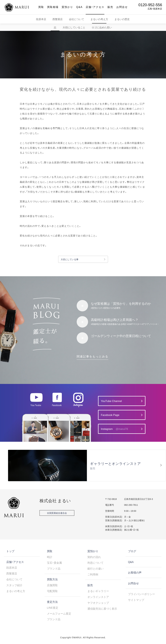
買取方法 (52, 579)
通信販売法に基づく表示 (102, 609)
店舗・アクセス (95, 7)
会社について (77, 19)
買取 (41, 7)
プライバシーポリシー (141, 594)
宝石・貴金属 (54, 563)
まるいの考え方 (99, 19)
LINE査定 (53, 608)
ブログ (132, 551)
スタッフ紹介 (14, 585)
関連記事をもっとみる (92, 356)
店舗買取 (52, 585)
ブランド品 (54, 568)
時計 (50, 557)
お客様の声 (135, 572)
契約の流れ (94, 557)
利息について (95, 563)
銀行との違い (95, 568)
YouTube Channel (111, 401)
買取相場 (53, 7)
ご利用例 (93, 574)
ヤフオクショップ (98, 603)
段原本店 (41, 19)
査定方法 (52, 602)
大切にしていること (74, 27)
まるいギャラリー (98, 591)
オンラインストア (98, 597)
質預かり (67, 7)
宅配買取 (52, 591)
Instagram (114, 429)
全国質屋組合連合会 (57, 513)
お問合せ (122, 7)
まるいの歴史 (122, 19)
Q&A (79, 7)
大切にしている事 (70, 259)
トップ (10, 551)
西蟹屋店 (58, 19)
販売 (110, 7)
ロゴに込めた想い (102, 27)
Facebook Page (110, 415)
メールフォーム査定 (59, 613)
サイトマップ (136, 600)
